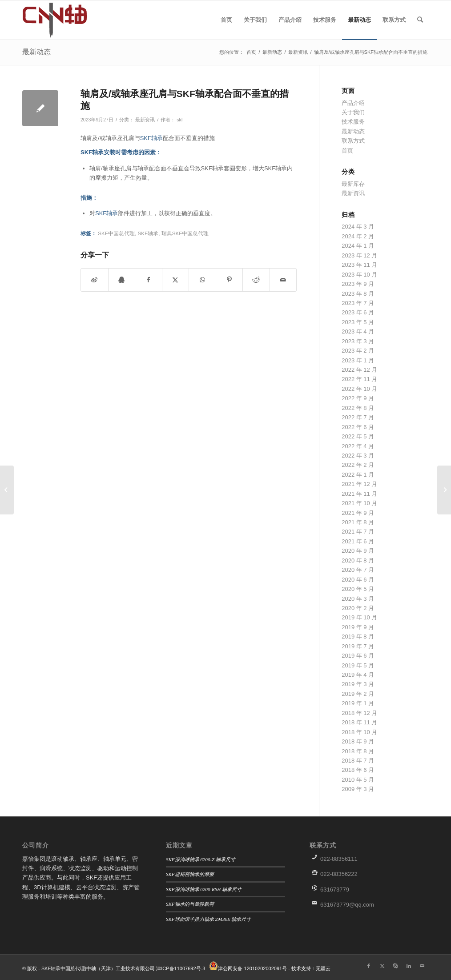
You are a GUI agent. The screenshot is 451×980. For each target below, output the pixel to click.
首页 (347, 151)
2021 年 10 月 (359, 503)
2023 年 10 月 (359, 275)
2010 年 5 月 (358, 780)
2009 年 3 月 (358, 789)
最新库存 (353, 184)
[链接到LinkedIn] (409, 966)
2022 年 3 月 (358, 456)
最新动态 (36, 52)
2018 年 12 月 (359, 713)
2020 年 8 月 (358, 560)
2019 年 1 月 (358, 703)
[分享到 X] (176, 280)
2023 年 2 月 (358, 351)
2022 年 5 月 (358, 436)
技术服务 (353, 122)
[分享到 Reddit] (256, 280)
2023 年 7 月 (358, 303)
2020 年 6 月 (358, 580)
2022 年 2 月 (358, 465)
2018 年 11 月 (359, 722)
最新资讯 (145, 120)
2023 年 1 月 (358, 360)
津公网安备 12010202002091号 (252, 968)
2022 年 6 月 (358, 427)
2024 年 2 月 (358, 236)
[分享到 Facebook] (149, 280)
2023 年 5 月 (358, 322)
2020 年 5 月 (358, 589)
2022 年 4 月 (358, 446)
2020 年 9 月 (358, 551)
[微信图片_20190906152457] (65, 20)
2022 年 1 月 (358, 475)
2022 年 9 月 (358, 398)
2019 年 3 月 (358, 684)
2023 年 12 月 (359, 255)
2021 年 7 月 (358, 532)
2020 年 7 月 (358, 570)
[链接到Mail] (422, 966)
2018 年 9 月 (358, 741)
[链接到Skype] (395, 966)
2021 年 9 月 (358, 513)
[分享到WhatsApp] (202, 280)
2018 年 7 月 (358, 761)
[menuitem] (226, 20)
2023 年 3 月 (358, 341)
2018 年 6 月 (358, 770)
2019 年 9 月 (358, 627)
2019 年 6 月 (358, 656)
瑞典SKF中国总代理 (185, 233)
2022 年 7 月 (358, 417)
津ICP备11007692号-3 (181, 968)
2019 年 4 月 (358, 675)
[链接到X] (382, 966)
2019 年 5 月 (358, 665)
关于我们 (353, 112)
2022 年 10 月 (359, 389)
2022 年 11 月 (359, 379)
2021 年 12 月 (359, 484)
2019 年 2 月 (358, 694)
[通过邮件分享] (283, 280)
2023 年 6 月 (358, 312)
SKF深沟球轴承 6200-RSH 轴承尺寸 (204, 889)
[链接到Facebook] (369, 966)
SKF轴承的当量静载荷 (190, 904)
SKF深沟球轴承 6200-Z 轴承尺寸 (201, 860)
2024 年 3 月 (358, 227)
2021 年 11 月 (359, 494)
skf (179, 120)
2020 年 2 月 (358, 608)
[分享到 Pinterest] (230, 280)
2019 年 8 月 (358, 637)
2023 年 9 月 (358, 284)
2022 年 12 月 (359, 370)
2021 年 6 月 (358, 541)
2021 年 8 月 (358, 522)
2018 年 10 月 (359, 732)
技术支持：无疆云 (311, 968)
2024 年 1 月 (358, 246)
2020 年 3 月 (358, 599)
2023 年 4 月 (358, 331)
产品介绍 (353, 103)
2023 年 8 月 (358, 294)
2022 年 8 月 (358, 408)
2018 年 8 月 (358, 751)
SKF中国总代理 (116, 233)
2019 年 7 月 (358, 646)
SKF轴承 (151, 138)
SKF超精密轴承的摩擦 (190, 874)
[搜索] (420, 20)
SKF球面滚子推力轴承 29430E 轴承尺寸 (209, 919)
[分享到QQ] (122, 280)
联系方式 (353, 141)
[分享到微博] (95, 280)
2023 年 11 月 (359, 265)
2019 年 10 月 (359, 617)
